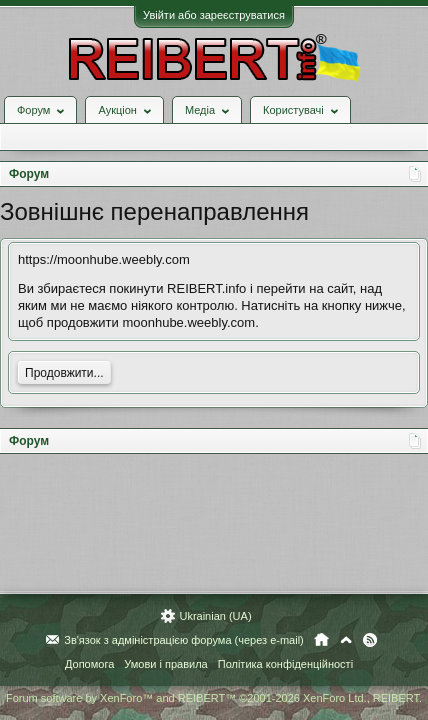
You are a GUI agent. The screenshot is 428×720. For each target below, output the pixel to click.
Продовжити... (64, 373)
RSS (370, 640)
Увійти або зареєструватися (214, 15)
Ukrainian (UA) (215, 616)
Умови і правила (165, 664)
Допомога (89, 664)
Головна (321, 640)
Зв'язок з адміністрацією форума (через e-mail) (184, 640)
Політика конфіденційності (285, 664)
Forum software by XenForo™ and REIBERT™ (214, 698)
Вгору (346, 640)
